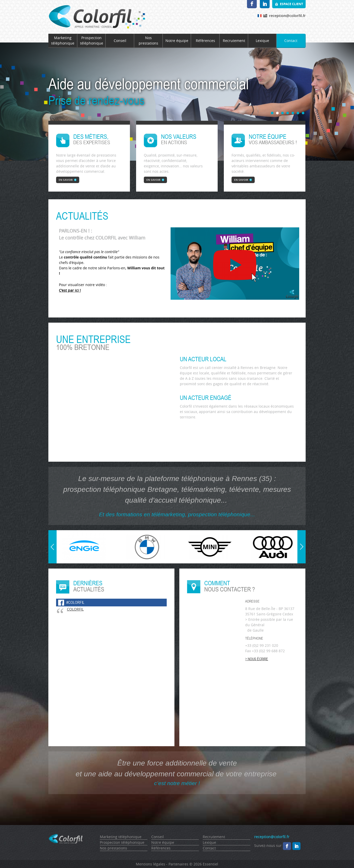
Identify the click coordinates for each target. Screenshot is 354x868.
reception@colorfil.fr (287, 16)
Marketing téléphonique (63, 40)
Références (205, 41)
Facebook (252, 4)
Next (301, 533)
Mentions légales (151, 864)
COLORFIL (75, 609)
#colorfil (75, 602)
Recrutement (234, 41)
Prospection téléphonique (92, 40)
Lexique (262, 41)
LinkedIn (265, 4)
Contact (291, 41)
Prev (53, 561)
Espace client (291, 4)
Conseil (120, 41)
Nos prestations (148, 40)
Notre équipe (177, 41)
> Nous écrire (257, 659)
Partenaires (178, 864)
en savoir (66, 180)
